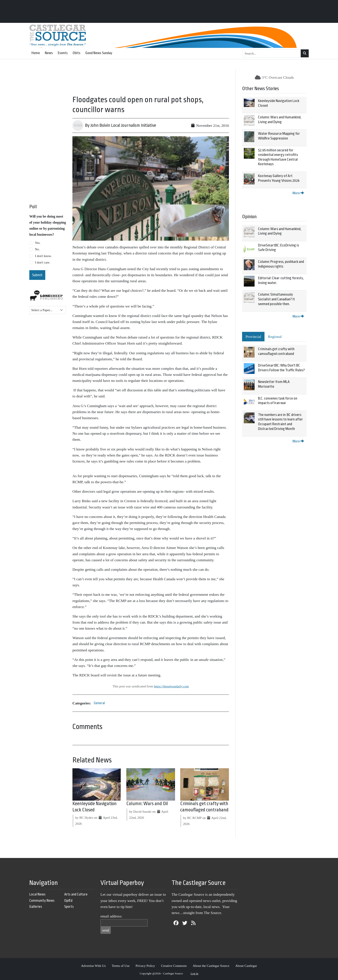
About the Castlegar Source (211, 966)
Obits (77, 53)
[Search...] (272, 53)
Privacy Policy (145, 966)
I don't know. (43, 256)
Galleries (36, 907)
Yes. (38, 243)
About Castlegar (246, 966)
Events (63, 53)
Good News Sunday (99, 53)
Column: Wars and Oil (147, 804)
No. (37, 249)
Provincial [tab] (253, 337)
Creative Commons (174, 966)
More (298, 193)
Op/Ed (68, 901)
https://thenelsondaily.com (171, 686)
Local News (37, 894)
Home (36, 53)
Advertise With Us (93, 966)
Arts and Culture (76, 894)
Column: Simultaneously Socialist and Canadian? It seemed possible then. (276, 299)
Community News (42, 901)
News (49, 53)
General (99, 703)
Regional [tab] (275, 337)
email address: (111, 916)
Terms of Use (121, 966)
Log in (194, 973)
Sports (69, 907)
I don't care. (43, 262)
